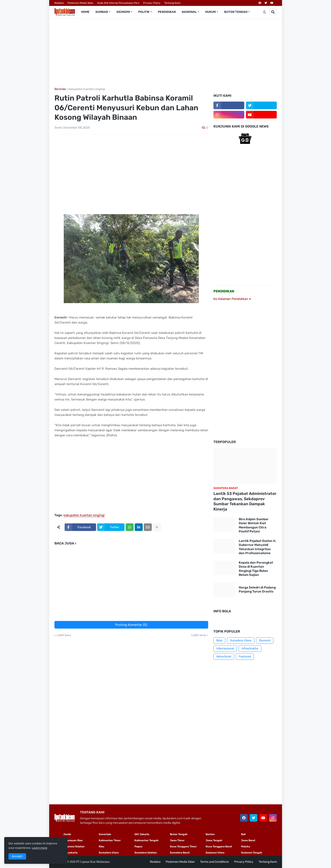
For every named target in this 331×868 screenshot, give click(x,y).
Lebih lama (199, 635)
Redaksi (59, 3)
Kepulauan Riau (73, 840)
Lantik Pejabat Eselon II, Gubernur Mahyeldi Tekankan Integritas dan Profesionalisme (257, 547)
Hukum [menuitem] (210, 12)
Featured (245, 656)
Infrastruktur (250, 648)
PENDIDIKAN (224, 291)
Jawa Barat (248, 840)
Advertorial (224, 656)
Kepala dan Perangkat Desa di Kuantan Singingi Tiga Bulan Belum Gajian (256, 569)
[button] (265, 12)
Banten (210, 834)
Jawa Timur (177, 840)
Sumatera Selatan (146, 853)
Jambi (67, 834)
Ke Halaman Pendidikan (232, 299)
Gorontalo (105, 834)
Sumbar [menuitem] (102, 12)
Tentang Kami (172, 3)
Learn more (40, 848)
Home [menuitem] (85, 12)
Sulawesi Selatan (74, 847)
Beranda (60, 89)
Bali (243, 834)
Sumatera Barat (180, 853)
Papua (138, 847)
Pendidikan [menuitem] (167, 12)
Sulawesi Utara (215, 853)
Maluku (246, 847)
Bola (219, 640)
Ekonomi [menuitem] (123, 12)
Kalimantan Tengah (147, 840)
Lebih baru (64, 635)
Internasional (225, 648)
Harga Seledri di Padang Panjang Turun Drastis (257, 590)
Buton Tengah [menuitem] (236, 12)
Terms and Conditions (214, 862)
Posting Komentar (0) (131, 625)
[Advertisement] (166, 53)
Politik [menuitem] (144, 12)
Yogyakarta (70, 853)
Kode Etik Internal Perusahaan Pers (118, 3)
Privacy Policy (152, 3)
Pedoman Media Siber (81, 3)
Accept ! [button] (17, 856)
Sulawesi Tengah (252, 853)
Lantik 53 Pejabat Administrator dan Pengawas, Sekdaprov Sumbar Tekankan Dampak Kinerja (245, 501)
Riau (102, 847)
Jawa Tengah (214, 840)
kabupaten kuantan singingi (87, 89)
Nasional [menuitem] (189, 12)
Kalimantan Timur (110, 840)
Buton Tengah (179, 834)
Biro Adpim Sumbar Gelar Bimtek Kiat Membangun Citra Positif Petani (254, 525)
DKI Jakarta (142, 834)
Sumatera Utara (241, 640)
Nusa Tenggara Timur (183, 847)
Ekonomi (265, 640)
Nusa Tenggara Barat (219, 847)
